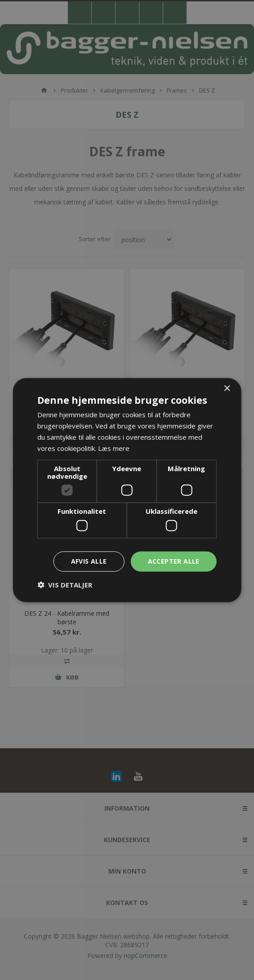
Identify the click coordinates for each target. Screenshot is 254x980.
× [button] (227, 389)
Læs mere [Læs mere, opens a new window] (114, 448)
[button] (65, 584)
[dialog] (127, 490)
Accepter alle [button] (174, 561)
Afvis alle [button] (89, 561)
